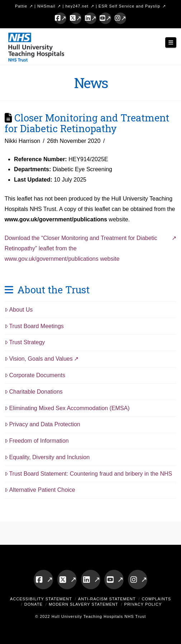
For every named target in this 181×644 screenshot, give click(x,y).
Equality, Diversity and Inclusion (47, 457)
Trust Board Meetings (34, 326)
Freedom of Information (37, 441)
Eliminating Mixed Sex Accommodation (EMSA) (67, 408)
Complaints (157, 599)
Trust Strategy (25, 342)
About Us (19, 310)
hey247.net (77, 6)
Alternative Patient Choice (40, 490)
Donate (34, 604)
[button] (171, 42)
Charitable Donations (34, 392)
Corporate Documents (35, 375)
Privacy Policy (143, 604)
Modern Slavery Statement (84, 604)
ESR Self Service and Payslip (129, 6)
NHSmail (46, 6)
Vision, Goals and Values (39, 359)
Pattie (21, 6)
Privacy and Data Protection (42, 424)
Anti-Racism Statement (107, 599)
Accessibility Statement (41, 599)
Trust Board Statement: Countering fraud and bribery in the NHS (89, 474)
